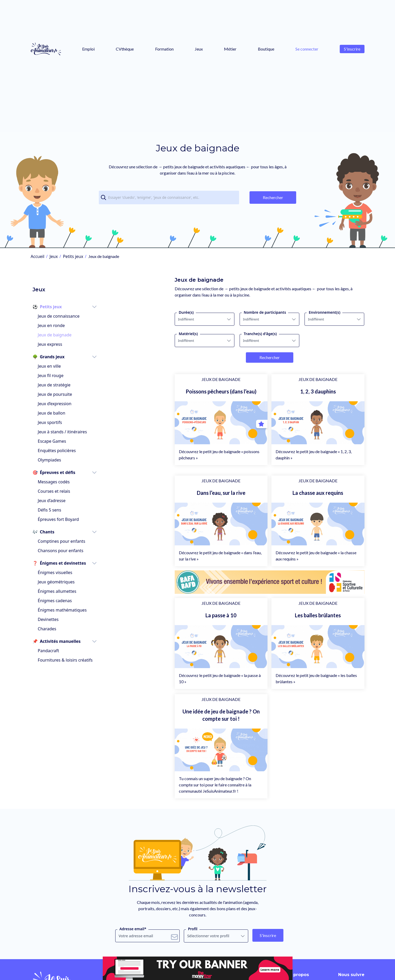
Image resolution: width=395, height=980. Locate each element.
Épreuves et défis (52, 463)
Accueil (38, 256)
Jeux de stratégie (52, 375)
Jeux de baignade (53, 325)
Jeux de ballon (50, 403)
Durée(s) (130, 312)
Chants (42, 522)
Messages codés (52, 472)
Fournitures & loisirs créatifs (63, 650)
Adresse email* (133, 948)
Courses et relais (52, 482)
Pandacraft (47, 641)
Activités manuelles (55, 632)
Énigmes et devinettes (57, 553)
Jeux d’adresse (50, 491)
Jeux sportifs (48, 413)
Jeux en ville (48, 356)
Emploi (88, 49)
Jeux (199, 49)
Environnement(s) (306, 312)
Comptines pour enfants (60, 532)
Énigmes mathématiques (60, 600)
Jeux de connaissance (57, 306)
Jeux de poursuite (53, 385)
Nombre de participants (227, 312)
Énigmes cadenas (53, 591)
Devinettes (46, 610)
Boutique (266, 49)
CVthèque (125, 49)
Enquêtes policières (55, 441)
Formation (164, 49)
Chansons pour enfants (59, 541)
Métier (230, 49)
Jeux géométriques (54, 572)
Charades (45, 619)
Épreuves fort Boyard (57, 510)
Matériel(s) (132, 334)
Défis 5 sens (48, 500)
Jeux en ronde (50, 316)
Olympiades (48, 450)
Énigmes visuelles (53, 563)
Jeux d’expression (53, 394)
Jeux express (48, 335)
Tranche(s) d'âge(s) (223, 334)
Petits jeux (73, 256)
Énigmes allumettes (55, 582)
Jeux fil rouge (49, 366)
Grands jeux (47, 347)
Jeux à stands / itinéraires (60, 422)
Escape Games (50, 432)
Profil (193, 948)
